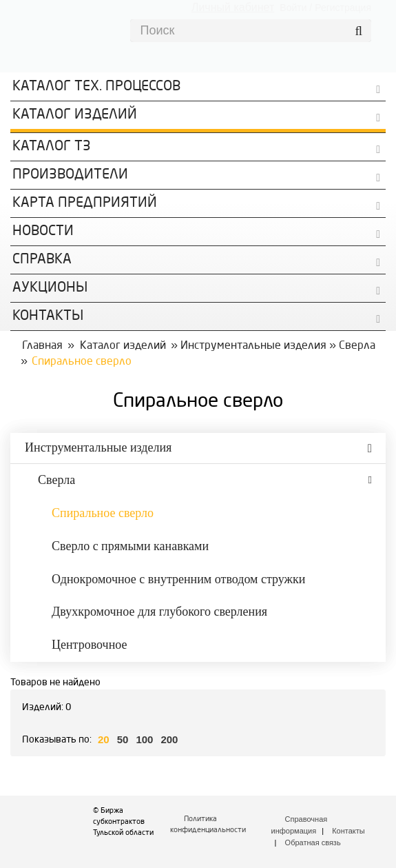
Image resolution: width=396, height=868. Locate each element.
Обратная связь (313, 842)
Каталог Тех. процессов (96, 87)
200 (169, 739)
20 (104, 739)
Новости (43, 232)
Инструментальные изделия (253, 346)
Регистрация (343, 8)
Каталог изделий (75, 115)
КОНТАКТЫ (48, 316)
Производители (70, 175)
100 (144, 739)
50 (123, 739)
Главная (42, 346)
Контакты (348, 831)
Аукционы (50, 288)
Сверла (357, 346)
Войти (293, 8)
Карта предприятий (85, 203)
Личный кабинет (233, 7)
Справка (42, 260)
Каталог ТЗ (52, 147)
